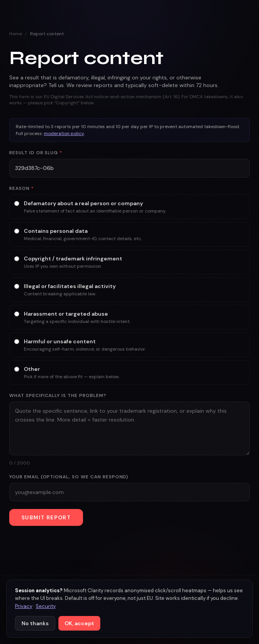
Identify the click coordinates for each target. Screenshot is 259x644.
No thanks (35, 623)
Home (16, 34)
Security (46, 606)
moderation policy (64, 133)
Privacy (24, 606)
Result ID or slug (36, 153)
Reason (22, 188)
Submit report (46, 517)
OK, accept (79, 623)
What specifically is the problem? (58, 395)
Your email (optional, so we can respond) (69, 477)
